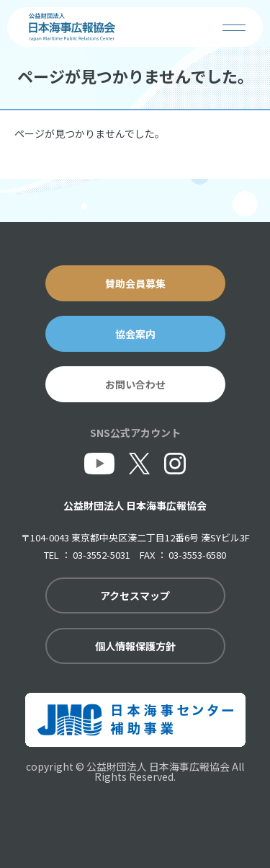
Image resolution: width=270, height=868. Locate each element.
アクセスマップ (135, 595)
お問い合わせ (135, 384)
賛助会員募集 (135, 283)
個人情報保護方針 (135, 646)
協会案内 (135, 334)
